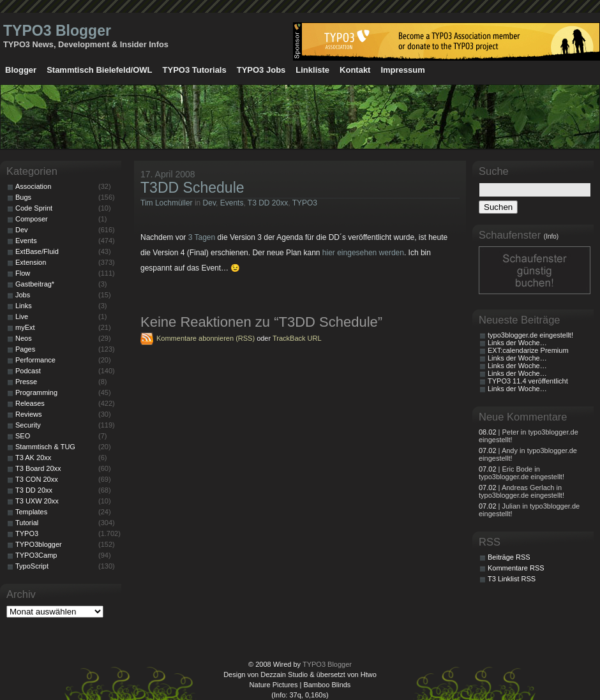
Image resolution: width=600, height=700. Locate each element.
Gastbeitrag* (35, 284)
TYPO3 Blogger (57, 31)
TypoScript (32, 566)
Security (28, 425)
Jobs (23, 295)
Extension (31, 262)
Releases (30, 403)
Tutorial (27, 523)
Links (24, 306)
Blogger (21, 70)
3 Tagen (202, 237)
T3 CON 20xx (37, 479)
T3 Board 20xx (38, 468)
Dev (209, 203)
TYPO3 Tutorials (195, 70)
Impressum (402, 70)
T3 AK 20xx (33, 458)
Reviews (29, 414)
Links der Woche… (517, 343)
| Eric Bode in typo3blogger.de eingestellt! (521, 473)
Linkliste (312, 70)
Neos (24, 338)
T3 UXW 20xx (37, 501)
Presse (26, 382)
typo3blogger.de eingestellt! (530, 335)
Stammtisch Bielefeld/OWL (99, 70)
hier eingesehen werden (363, 253)
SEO (23, 436)
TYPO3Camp (36, 555)
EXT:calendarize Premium (528, 350)
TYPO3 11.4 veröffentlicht (528, 381)
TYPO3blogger (39, 544)
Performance (35, 360)
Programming (36, 392)
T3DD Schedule (192, 188)
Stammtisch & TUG (45, 447)
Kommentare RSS (516, 568)
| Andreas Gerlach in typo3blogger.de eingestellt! (521, 491)
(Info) (551, 236)
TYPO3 (305, 203)
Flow (23, 273)
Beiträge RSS (509, 557)
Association (33, 186)
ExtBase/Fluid (37, 251)
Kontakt (355, 70)
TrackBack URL (297, 338)
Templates (31, 512)
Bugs (23, 197)
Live (22, 316)
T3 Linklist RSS (512, 579)
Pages (25, 349)
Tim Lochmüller (167, 203)
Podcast (28, 371)
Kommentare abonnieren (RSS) (206, 338)
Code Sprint (34, 208)
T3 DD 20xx (268, 203)
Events (232, 203)
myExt (25, 327)
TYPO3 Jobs (261, 70)
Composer (32, 219)
